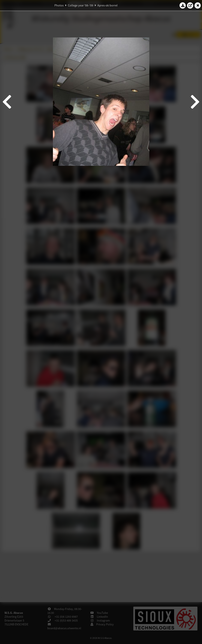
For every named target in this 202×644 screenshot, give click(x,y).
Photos (59, 5)
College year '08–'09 (81, 5)
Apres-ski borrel (108, 5)
